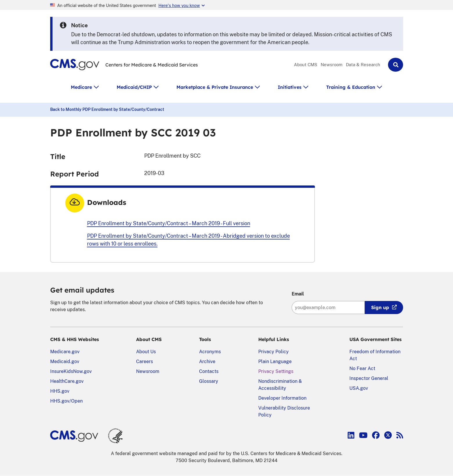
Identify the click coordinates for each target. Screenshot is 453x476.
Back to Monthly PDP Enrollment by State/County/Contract (107, 109)
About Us (146, 352)
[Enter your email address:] (328, 308)
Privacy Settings (276, 371)
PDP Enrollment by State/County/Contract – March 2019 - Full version (169, 223)
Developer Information (282, 398)
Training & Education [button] (351, 87)
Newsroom (332, 65)
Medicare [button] (81, 87)
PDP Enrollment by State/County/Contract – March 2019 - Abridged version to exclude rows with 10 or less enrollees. (188, 240)
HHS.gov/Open (66, 401)
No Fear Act (362, 368)
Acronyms (210, 352)
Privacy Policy (274, 352)
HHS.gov (60, 391)
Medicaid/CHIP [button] (134, 87)
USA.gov (359, 388)
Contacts (209, 371)
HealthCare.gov (67, 381)
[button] (396, 65)
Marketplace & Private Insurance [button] (215, 87)
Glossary (209, 381)
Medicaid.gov (65, 361)
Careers (145, 361)
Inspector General (369, 378)
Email (298, 294)
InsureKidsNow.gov (71, 371)
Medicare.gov (65, 352)
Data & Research (363, 65)
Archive (207, 361)
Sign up (380, 307)
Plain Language (275, 361)
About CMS (306, 65)
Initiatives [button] (290, 87)
